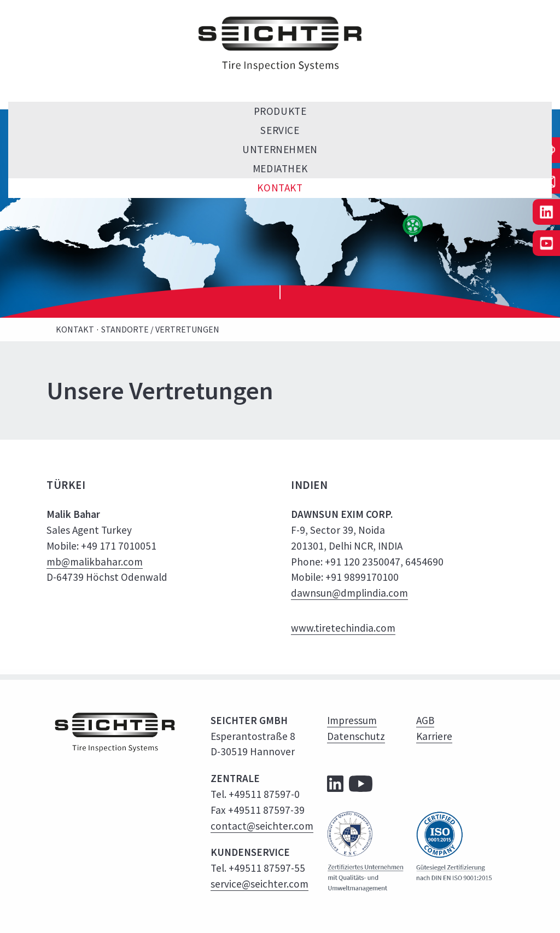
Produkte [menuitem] (280, 111)
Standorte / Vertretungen (160, 329)
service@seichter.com (259, 884)
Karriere (434, 736)
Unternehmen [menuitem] (280, 149)
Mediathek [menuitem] (280, 168)
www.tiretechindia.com (343, 628)
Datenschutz (356, 736)
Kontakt (75, 329)
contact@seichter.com (262, 826)
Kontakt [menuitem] (280, 188)
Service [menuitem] (280, 130)
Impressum (352, 720)
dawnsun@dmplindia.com (349, 593)
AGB (425, 720)
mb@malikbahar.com (95, 562)
